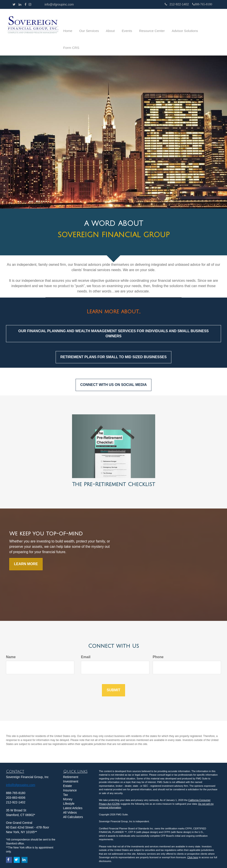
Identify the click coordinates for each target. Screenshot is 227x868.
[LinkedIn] (20, 4)
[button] (105, 26)
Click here (193, 844)
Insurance (70, 777)
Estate (68, 773)
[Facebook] (25, 4)
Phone (158, 644)
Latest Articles (73, 795)
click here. (143, 858)
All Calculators (73, 804)
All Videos (70, 799)
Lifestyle (69, 790)
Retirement (71, 764)
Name (11, 644)
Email (86, 644)
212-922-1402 (177, 4)
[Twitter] (14, 4)
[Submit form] (113, 677)
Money (68, 786)
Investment (71, 768)
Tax (66, 781)
